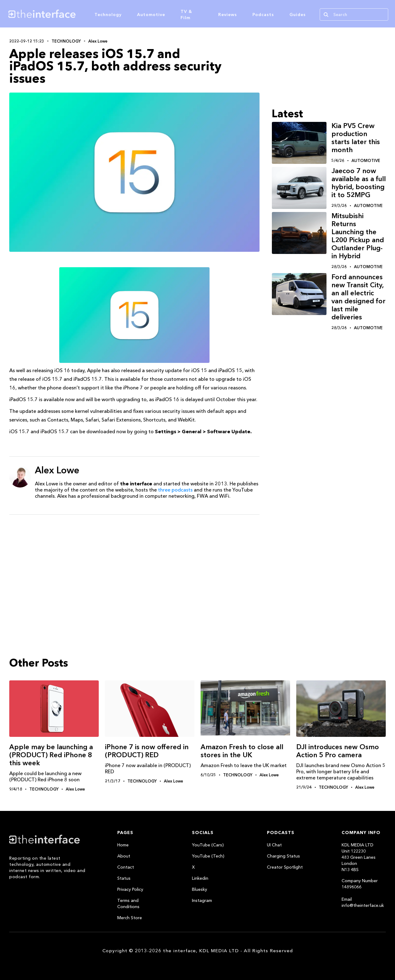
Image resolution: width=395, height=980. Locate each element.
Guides (298, 15)
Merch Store (130, 918)
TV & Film (186, 15)
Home (123, 845)
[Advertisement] (134, 567)
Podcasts (263, 15)
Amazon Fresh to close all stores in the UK (242, 751)
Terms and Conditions (128, 903)
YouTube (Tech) (208, 856)
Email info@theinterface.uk (363, 902)
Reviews (228, 15)
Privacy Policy (130, 889)
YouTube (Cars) (208, 845)
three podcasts (175, 490)
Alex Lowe (98, 41)
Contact (126, 867)
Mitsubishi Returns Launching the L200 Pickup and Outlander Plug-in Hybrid (358, 236)
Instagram (202, 900)
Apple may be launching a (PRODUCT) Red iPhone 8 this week (51, 755)
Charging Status (283, 856)
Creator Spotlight (285, 867)
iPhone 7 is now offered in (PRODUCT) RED (147, 751)
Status (124, 878)
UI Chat (274, 845)
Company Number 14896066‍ (360, 884)
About (124, 856)
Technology (108, 15)
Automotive (151, 15)
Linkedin (200, 878)
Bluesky (200, 889)
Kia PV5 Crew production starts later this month (356, 138)
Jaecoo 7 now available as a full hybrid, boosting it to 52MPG (359, 183)
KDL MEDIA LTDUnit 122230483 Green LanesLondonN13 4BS (359, 857)
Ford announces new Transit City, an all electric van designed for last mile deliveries (358, 297)
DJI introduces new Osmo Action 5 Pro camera (338, 751)
